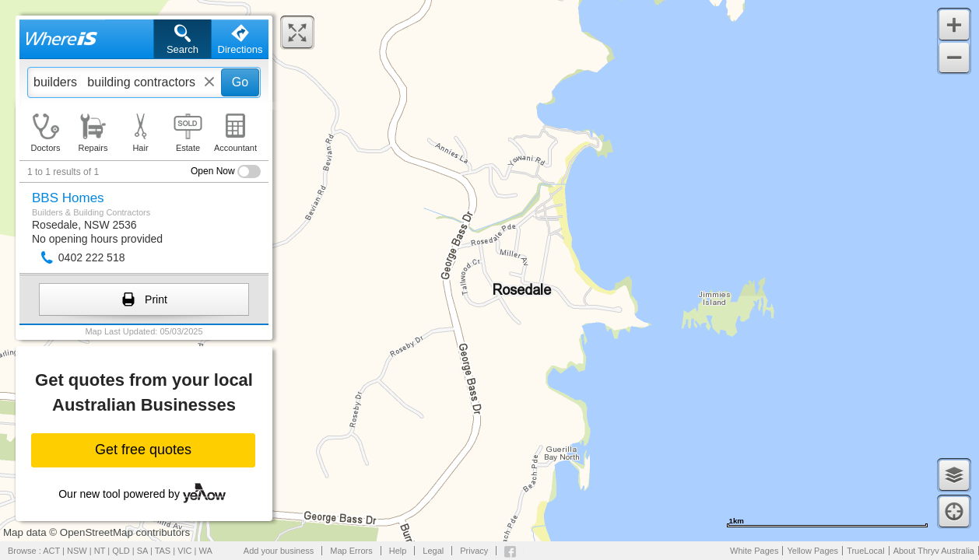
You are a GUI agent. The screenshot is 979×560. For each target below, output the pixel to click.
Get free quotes (143, 450)
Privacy (474, 551)
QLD (121, 551)
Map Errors (351, 551)
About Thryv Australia (934, 551)
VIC (184, 551)
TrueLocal (866, 551)
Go (240, 82)
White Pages (754, 551)
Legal (433, 551)
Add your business (279, 551)
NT (100, 551)
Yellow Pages (812, 551)
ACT (51, 551)
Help (398, 551)
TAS (163, 551)
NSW (77, 551)
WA (206, 551)
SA (142, 551)
